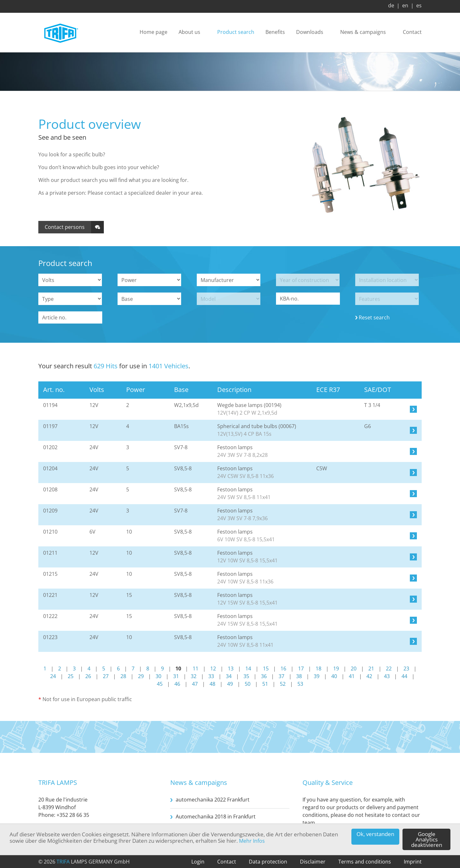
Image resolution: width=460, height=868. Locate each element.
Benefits (275, 32)
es (419, 5)
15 (266, 669)
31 (176, 676)
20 (354, 669)
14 (248, 669)
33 (211, 676)
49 (230, 684)
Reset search (374, 317)
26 (88, 676)
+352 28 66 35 (73, 815)
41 (352, 676)
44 (404, 676)
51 (265, 684)
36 (264, 676)
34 (229, 676)
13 (231, 669)
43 (387, 676)
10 (178, 669)
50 (248, 684)
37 (281, 676)
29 (141, 676)
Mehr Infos (252, 841)
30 (158, 676)
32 (194, 676)
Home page (153, 32)
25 (71, 676)
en (405, 5)
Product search (236, 32)
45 (160, 684)
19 (336, 669)
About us (189, 32)
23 (406, 669)
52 (283, 684)
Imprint (413, 862)
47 (195, 684)
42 (369, 676)
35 (246, 676)
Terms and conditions (365, 862)
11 (195, 669)
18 (318, 669)
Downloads (310, 32)
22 (389, 669)
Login (198, 862)
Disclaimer (313, 862)
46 (177, 684)
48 (212, 684)
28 (123, 676)
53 (300, 684)
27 (106, 676)
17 (301, 669)
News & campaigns (363, 32)
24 (53, 676)
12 (213, 669)
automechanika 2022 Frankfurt (213, 800)
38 (299, 676)
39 (317, 676)
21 (371, 669)
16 (283, 669)
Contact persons (65, 227)
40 (334, 676)
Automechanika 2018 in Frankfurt (216, 817)
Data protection (268, 862)
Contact (412, 32)
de (391, 5)
